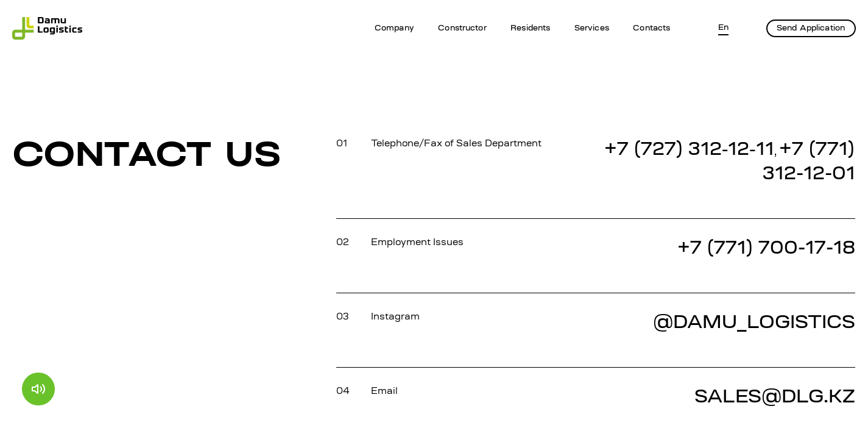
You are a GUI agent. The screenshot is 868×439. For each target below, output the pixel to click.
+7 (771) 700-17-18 (766, 249)
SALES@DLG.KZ (775, 398)
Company (394, 28)
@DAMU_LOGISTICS (754, 323)
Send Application (811, 28)
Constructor (462, 28)
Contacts (651, 28)
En (723, 28)
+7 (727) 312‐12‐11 (689, 150)
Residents (530, 28)
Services (592, 28)
